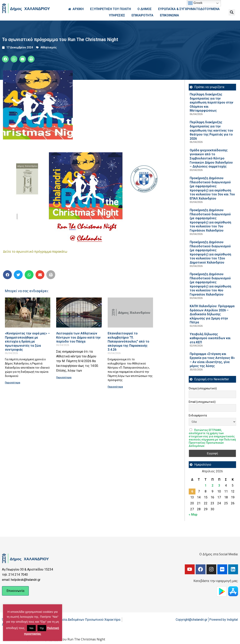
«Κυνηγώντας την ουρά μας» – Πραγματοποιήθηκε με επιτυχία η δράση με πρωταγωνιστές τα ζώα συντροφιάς (27, 341)
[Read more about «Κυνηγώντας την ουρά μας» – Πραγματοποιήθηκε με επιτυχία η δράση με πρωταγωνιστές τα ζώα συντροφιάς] (28, 313)
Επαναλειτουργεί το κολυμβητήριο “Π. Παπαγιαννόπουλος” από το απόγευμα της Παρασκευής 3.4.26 (128, 341)
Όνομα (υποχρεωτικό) (203, 388)
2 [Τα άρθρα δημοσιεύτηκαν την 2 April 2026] (212, 485)
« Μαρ (193, 515)
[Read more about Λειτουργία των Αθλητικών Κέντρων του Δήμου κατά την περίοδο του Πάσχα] (79, 313)
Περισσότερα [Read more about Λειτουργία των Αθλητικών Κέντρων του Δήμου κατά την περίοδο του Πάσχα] (64, 378)
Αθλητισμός (49, 47)
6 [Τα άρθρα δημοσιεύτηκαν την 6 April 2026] (192, 491)
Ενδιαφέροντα (198, 415)
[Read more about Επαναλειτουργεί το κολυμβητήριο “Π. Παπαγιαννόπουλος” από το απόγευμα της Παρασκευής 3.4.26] (130, 313)
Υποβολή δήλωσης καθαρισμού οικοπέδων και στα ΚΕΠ (210, 338)
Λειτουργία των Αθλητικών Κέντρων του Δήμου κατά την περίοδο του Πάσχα (78, 337)
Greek (195, 3)
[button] (232, 12)
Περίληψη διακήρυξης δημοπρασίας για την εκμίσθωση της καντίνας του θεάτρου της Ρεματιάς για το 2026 (211, 130)
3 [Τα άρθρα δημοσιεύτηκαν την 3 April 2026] (219, 485)
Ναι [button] (31, 628)
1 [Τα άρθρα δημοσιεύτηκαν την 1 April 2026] (206, 485)
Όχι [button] (42, 628)
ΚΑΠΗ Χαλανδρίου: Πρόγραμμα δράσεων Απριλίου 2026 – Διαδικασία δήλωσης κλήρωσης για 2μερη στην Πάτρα (212, 314)
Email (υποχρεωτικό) (202, 402)
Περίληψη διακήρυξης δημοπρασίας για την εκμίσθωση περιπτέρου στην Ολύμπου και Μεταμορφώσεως (212, 102)
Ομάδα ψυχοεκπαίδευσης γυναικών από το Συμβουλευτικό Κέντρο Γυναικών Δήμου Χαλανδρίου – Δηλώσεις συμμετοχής (211, 158)
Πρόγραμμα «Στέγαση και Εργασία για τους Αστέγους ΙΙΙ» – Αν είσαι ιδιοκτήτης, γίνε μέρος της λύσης (212, 360)
